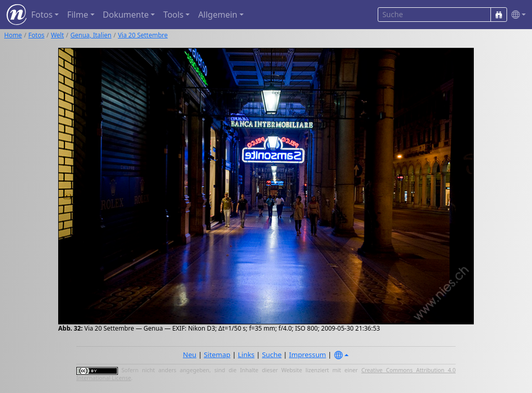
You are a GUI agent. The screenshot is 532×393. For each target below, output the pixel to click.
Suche (272, 355)
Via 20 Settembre (143, 35)
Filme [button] (78, 15)
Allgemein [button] (217, 15)
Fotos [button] (42, 15)
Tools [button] (173, 15)
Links (246, 355)
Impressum (307, 355)
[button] (516, 15)
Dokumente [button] (126, 15)
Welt (57, 35)
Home (13, 35)
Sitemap (217, 355)
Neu (190, 355)
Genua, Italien (91, 35)
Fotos (37, 35)
